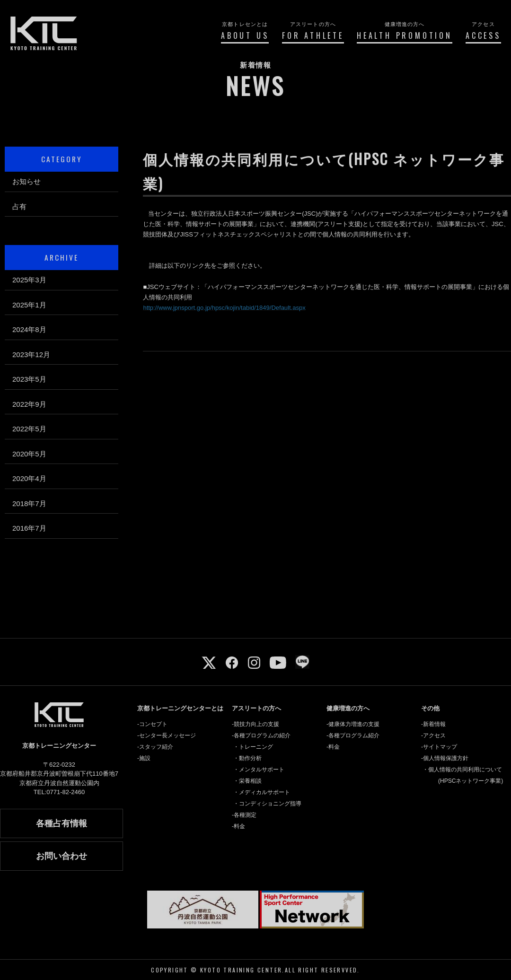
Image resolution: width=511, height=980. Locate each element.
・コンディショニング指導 (267, 804)
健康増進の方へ (348, 708)
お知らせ (26, 181)
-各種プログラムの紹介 (261, 735)
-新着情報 (433, 724)
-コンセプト (152, 724)
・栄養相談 (247, 781)
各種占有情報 (62, 823)
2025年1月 (29, 305)
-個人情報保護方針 (445, 758)
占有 (19, 206)
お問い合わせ (62, 856)
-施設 (144, 758)
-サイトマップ (439, 747)
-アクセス (433, 735)
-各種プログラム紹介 (353, 735)
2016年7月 (29, 528)
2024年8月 (29, 329)
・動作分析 (247, 758)
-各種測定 (244, 815)
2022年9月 (29, 404)
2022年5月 (29, 429)
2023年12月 (31, 354)
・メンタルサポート (259, 770)
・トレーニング (253, 747)
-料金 (238, 826)
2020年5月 (29, 454)
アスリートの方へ (256, 708)
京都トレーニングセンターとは (180, 708)
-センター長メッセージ (167, 735)
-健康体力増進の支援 (353, 724)
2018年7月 (29, 503)
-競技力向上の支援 (255, 724)
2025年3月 (29, 280)
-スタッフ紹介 (155, 747)
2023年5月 (29, 379)
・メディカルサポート (262, 792)
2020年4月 (29, 478)
